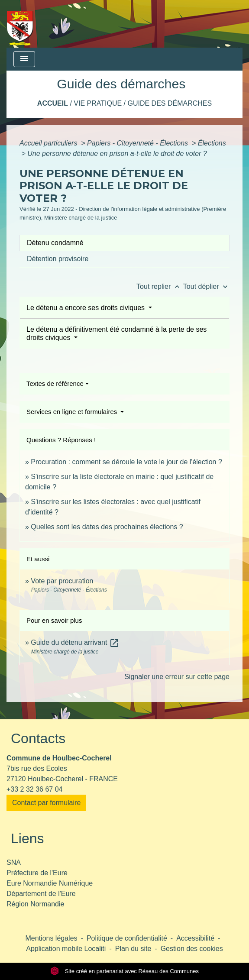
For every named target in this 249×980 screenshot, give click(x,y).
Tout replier (160, 286)
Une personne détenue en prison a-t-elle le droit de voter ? (117, 154)
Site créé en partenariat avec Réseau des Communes (124, 971)
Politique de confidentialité (127, 938)
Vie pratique (98, 103)
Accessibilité (195, 938)
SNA (14, 862)
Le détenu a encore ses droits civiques (87, 308)
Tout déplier (206, 286)
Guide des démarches (170, 103)
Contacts (38, 738)
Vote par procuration (62, 581)
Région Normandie (35, 904)
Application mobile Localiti (66, 949)
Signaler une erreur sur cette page (177, 677)
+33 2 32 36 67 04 (34, 789)
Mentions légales (52, 938)
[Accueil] (20, 24)
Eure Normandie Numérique (50, 883)
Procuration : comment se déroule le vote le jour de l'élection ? (126, 462)
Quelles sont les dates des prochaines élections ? (107, 527)
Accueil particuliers (49, 143)
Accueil (53, 103)
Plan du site (133, 949)
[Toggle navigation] (24, 59)
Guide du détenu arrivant (75, 642)
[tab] (124, 243)
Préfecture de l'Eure (37, 873)
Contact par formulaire (46, 803)
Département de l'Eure (41, 894)
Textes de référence (55, 383)
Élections (212, 143)
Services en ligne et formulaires (73, 412)
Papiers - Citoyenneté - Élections (138, 143)
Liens (27, 838)
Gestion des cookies (192, 949)
